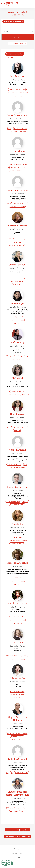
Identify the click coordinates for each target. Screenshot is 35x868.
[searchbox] (18, 26)
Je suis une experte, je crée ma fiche (18, 837)
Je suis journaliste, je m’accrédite (17, 830)
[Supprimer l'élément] (22, 21)
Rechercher (18, 37)
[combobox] (17, 24)
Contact (17, 849)
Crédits (18, 857)
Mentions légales (17, 853)
